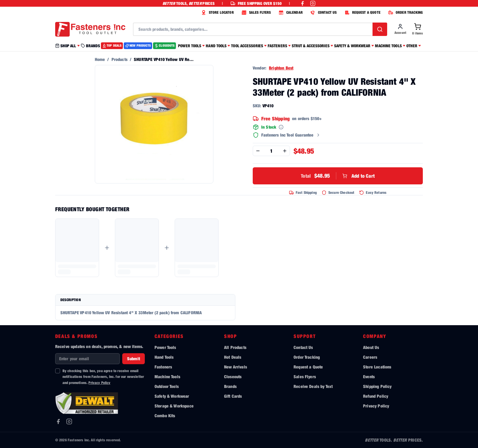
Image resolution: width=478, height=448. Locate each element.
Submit (134, 359)
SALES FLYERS (255, 12)
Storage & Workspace (174, 406)
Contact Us (303, 347)
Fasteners (163, 367)
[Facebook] (58, 421)
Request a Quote (308, 367)
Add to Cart (338, 176)
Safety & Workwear (172, 396)
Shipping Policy (377, 386)
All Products (235, 347)
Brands (230, 386)
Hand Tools (164, 357)
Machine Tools (167, 377)
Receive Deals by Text (313, 386)
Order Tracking (307, 357)
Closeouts (233, 377)
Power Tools (165, 347)
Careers (370, 357)
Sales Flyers (305, 377)
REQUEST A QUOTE (362, 12)
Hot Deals (233, 357)
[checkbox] (58, 371)
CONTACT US (323, 12)
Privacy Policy (99, 383)
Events (369, 377)
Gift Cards (233, 396)
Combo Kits (165, 416)
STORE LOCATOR (217, 12)
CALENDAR (290, 12)
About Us (371, 347)
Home (100, 59)
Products (120, 59)
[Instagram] (69, 421)
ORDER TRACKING (405, 12)
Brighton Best (281, 68)
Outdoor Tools (167, 386)
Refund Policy (376, 396)
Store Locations (377, 367)
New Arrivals (235, 367)
